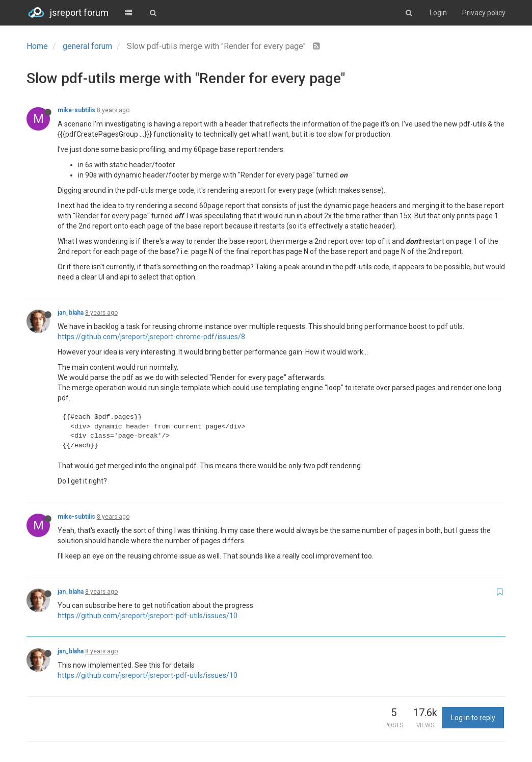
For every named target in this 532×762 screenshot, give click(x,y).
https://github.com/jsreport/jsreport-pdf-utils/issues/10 (148, 616)
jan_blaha (71, 313)
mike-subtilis (76, 110)
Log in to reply (473, 718)
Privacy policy (484, 13)
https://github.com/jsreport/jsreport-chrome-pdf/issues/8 (151, 337)
